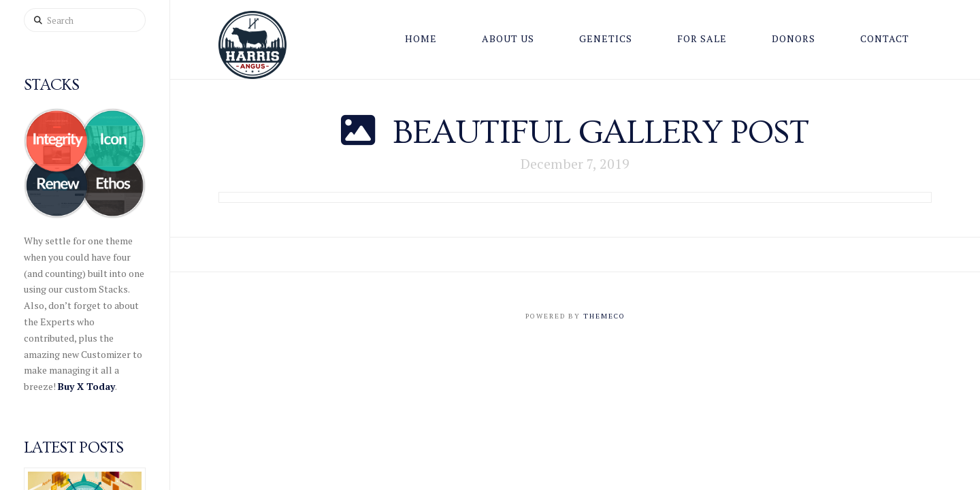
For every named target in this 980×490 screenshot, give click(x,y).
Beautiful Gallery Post (601, 133)
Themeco (604, 316)
